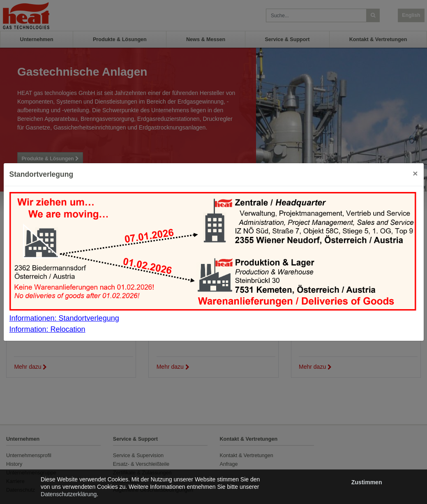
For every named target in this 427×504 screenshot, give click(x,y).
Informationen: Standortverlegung (64, 318)
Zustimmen (367, 482)
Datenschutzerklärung (69, 494)
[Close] (415, 173)
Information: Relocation (47, 329)
